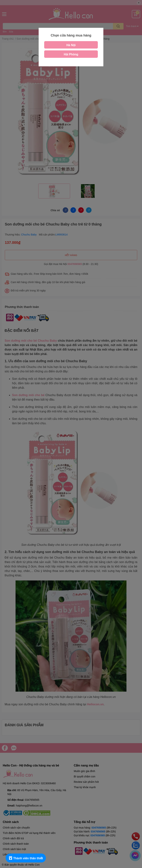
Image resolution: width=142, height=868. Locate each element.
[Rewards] (26, 858)
